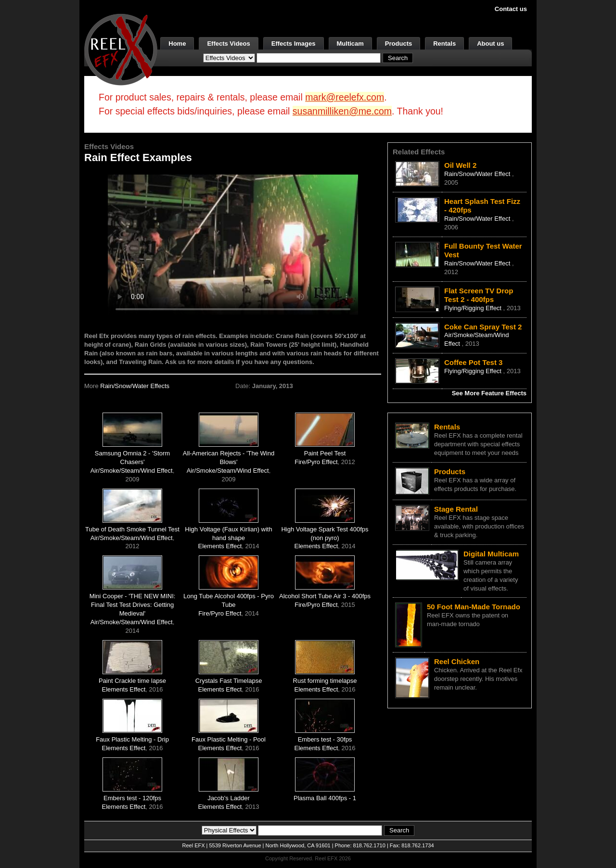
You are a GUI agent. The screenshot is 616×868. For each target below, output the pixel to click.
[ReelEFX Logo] (121, 49)
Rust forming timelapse (325, 681)
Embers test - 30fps (325, 739)
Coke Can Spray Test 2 (483, 327)
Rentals (444, 44)
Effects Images (294, 44)
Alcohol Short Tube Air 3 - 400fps (325, 596)
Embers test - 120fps (132, 798)
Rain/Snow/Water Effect (478, 174)
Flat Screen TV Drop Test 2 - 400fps (479, 295)
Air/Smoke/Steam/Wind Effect (132, 471)
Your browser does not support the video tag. (233, 245)
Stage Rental (456, 509)
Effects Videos (228, 44)
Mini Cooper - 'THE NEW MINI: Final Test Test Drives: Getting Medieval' (133, 605)
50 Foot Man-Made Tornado (474, 607)
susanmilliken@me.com (342, 111)
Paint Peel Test (325, 453)
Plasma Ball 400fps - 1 (325, 798)
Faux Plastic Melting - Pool (229, 739)
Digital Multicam (491, 554)
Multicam (350, 44)
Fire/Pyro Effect (316, 462)
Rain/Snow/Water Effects (135, 386)
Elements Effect (220, 546)
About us (490, 44)
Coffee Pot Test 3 (473, 362)
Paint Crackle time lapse (132, 681)
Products (398, 44)
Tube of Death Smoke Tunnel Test (132, 529)
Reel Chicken (457, 661)
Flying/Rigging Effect (474, 308)
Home (177, 44)
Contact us (511, 9)
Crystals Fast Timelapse (229, 681)
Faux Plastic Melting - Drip (132, 739)
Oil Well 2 (460, 165)
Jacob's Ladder (229, 798)
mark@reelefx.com (345, 97)
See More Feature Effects (489, 393)
